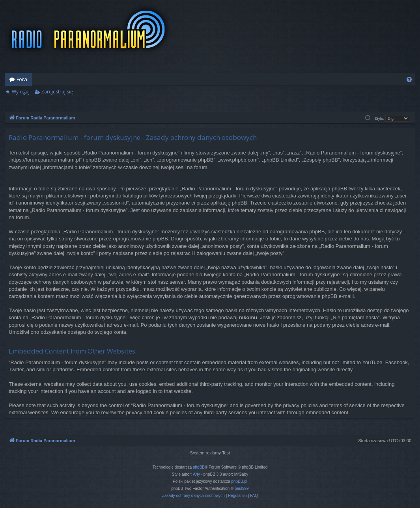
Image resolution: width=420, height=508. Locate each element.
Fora (22, 79)
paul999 (242, 488)
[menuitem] (409, 79)
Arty (196, 474)
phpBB (199, 467)
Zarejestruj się (57, 92)
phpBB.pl (239, 481)
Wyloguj (21, 92)
